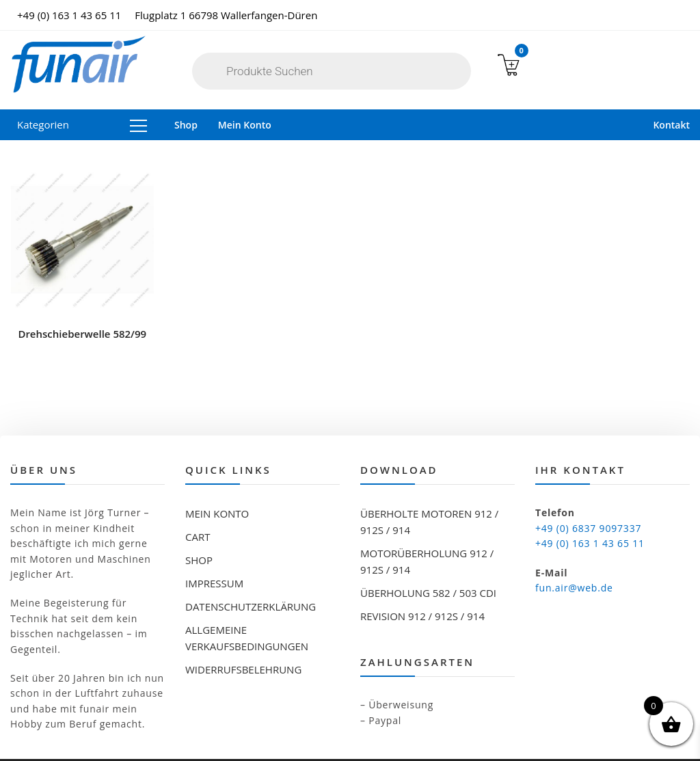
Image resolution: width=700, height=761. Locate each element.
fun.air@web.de (574, 551)
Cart (198, 500)
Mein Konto (245, 125)
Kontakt (671, 125)
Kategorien (82, 124)
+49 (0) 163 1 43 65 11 (69, 15)
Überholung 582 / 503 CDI (428, 556)
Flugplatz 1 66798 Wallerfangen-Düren (226, 15)
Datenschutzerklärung (251, 570)
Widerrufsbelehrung (243, 632)
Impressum (214, 546)
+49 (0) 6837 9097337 (588, 491)
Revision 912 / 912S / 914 (422, 579)
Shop (186, 125)
